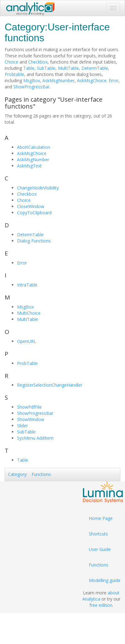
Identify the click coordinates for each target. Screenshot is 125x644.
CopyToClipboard (34, 213)
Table (29, 68)
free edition (101, 605)
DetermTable (95, 68)
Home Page (101, 518)
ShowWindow (31, 419)
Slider (22, 426)
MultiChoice (29, 313)
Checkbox (38, 62)
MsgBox (32, 80)
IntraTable (27, 285)
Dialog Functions (34, 241)
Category (17, 474)
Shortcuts (98, 534)
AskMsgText (29, 166)
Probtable (14, 74)
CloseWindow (31, 206)
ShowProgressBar (31, 87)
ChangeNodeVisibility (38, 188)
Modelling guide (105, 580)
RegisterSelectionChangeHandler (50, 385)
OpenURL (27, 341)
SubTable (46, 68)
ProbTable (27, 363)
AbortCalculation (34, 147)
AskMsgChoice (92, 80)
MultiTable (68, 68)
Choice (11, 62)
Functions (41, 474)
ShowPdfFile (29, 407)
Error (114, 80)
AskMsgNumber (58, 80)
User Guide (100, 549)
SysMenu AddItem (35, 438)
